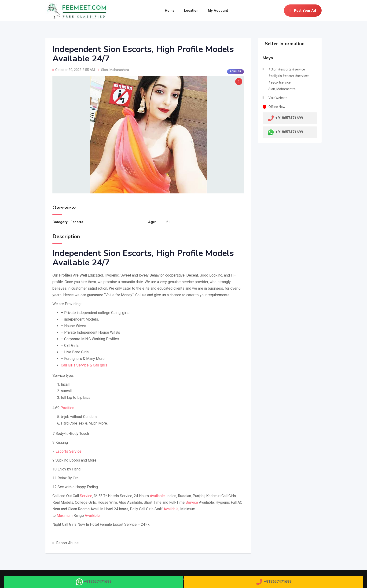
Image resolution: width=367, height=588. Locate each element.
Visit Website (278, 98)
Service (86, 496)
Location (191, 11)
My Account (218, 11)
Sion (105, 70)
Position (67, 408)
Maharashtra (119, 70)
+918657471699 (289, 132)
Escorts (77, 222)
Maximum (65, 516)
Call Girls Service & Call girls (84, 365)
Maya (268, 58)
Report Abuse (66, 543)
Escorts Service (68, 451)
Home (170, 11)
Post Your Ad (303, 11)
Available (157, 496)
